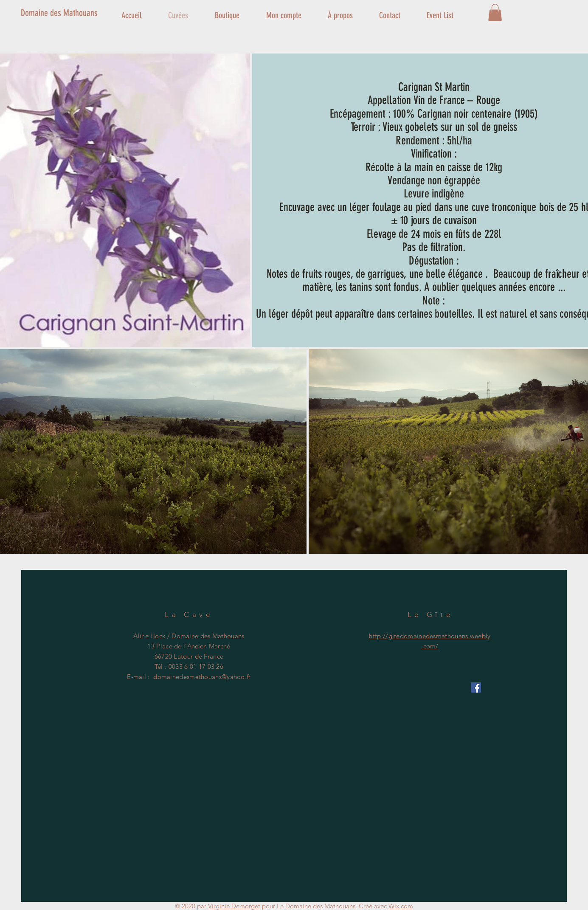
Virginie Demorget (234, 906)
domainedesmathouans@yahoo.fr (202, 677)
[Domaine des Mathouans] (73, 13)
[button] (495, 13)
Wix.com (401, 906)
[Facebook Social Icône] (476, 687)
